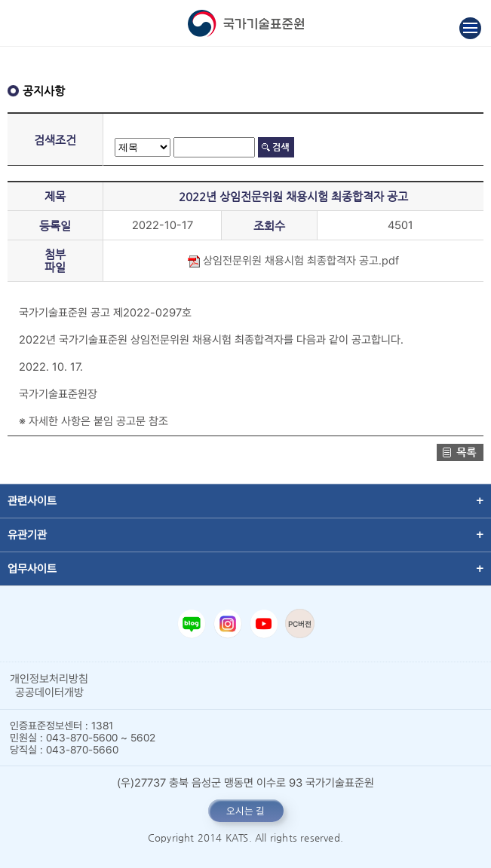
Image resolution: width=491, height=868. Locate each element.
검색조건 (55, 140)
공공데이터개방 (49, 692)
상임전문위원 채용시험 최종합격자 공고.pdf (293, 261)
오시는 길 (245, 811)
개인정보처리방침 (49, 679)
